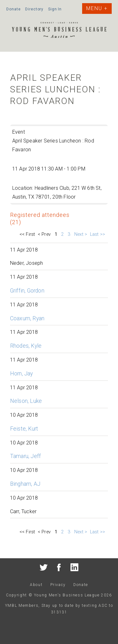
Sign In (55, 9)
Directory (34, 9)
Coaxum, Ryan (27, 318)
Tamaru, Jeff (25, 456)
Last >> (98, 234)
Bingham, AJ (25, 484)
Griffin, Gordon (27, 291)
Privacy (58, 585)
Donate (13, 9)
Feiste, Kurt (24, 429)
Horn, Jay (22, 374)
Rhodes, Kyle (26, 346)
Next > (81, 234)
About (36, 585)
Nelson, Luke (26, 401)
